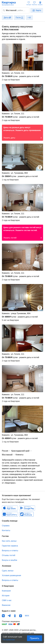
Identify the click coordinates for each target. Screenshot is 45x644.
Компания (6, 591)
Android (27, 508)
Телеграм (9, 616)
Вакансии (6, 605)
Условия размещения (11, 575)
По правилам (9, 639)
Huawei (10, 514)
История (6, 596)
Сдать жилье (8, 571)
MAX (27, 616)
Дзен (21, 616)
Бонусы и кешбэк (9, 560)
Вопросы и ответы (10, 551)
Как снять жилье (9, 541)
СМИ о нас (7, 600)
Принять (35, 638)
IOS (10, 508)
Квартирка (10, 3)
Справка (6, 526)
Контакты (6, 530)
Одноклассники (15, 616)
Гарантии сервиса (10, 546)
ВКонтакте (3, 616)
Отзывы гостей (9, 555)
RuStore (26, 514)
